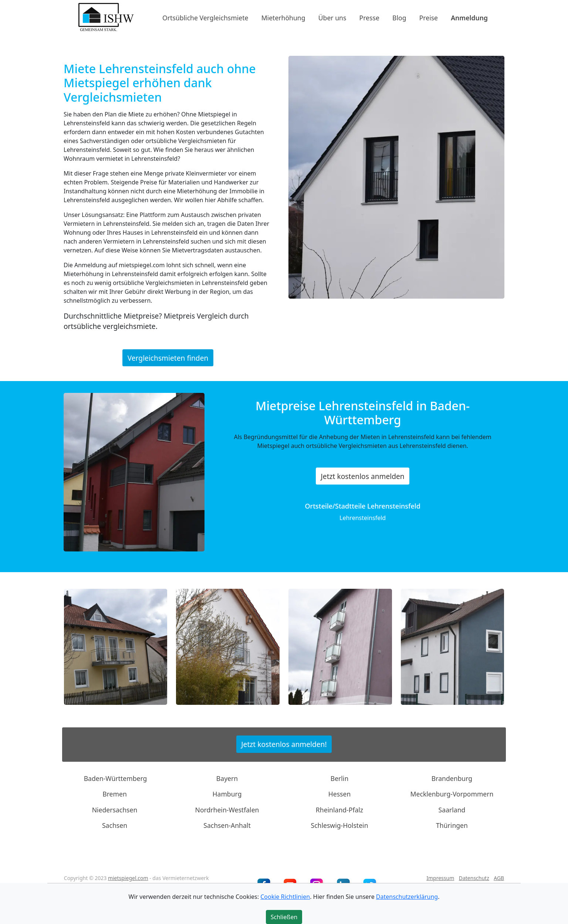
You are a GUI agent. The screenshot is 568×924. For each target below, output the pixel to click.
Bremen (115, 794)
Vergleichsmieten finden (168, 358)
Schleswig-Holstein (339, 825)
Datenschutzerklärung (407, 897)
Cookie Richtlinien (285, 897)
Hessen (340, 794)
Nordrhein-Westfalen (227, 810)
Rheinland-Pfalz (339, 810)
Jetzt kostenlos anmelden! (284, 744)
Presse (369, 17)
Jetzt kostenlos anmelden (363, 476)
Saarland (452, 810)
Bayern (227, 778)
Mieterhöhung (283, 17)
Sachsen (115, 825)
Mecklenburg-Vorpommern (452, 794)
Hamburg (227, 794)
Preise (429, 17)
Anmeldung (469, 17)
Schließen (284, 917)
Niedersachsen (115, 810)
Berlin (340, 778)
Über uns (332, 17)
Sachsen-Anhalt (227, 825)
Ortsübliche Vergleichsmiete (205, 17)
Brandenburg (452, 778)
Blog (399, 17)
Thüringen (452, 825)
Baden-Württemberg (116, 778)
